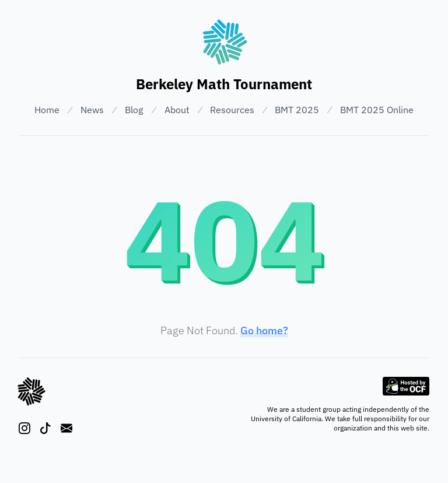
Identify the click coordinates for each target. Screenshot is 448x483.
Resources (232, 110)
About (177, 110)
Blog (134, 110)
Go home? (264, 330)
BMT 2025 (297, 110)
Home (47, 110)
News (92, 110)
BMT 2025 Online (377, 110)
